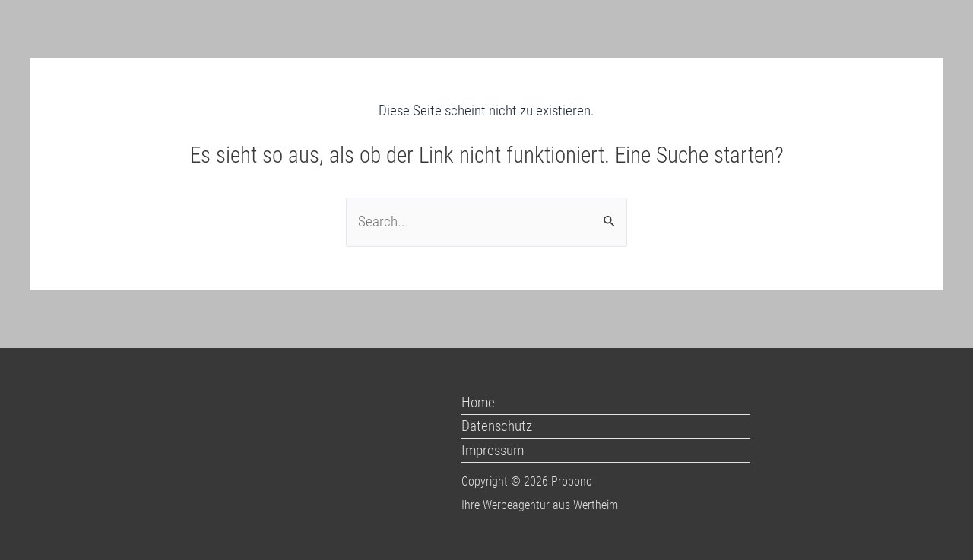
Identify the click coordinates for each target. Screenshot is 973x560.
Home (478, 402)
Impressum (493, 450)
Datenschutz (497, 426)
